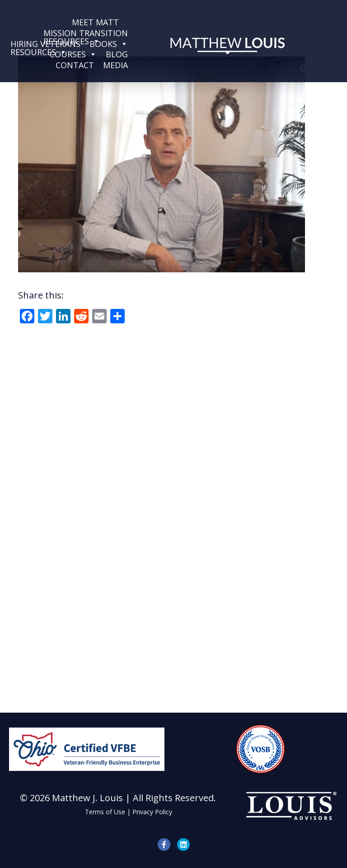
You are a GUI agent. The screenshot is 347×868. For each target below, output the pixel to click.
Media (115, 65)
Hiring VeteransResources (45, 44)
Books (109, 44)
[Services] (128, 22)
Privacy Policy (152, 812)
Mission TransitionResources (86, 33)
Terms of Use (105, 812)
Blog (117, 54)
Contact (75, 65)
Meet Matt (95, 22)
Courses (73, 54)
